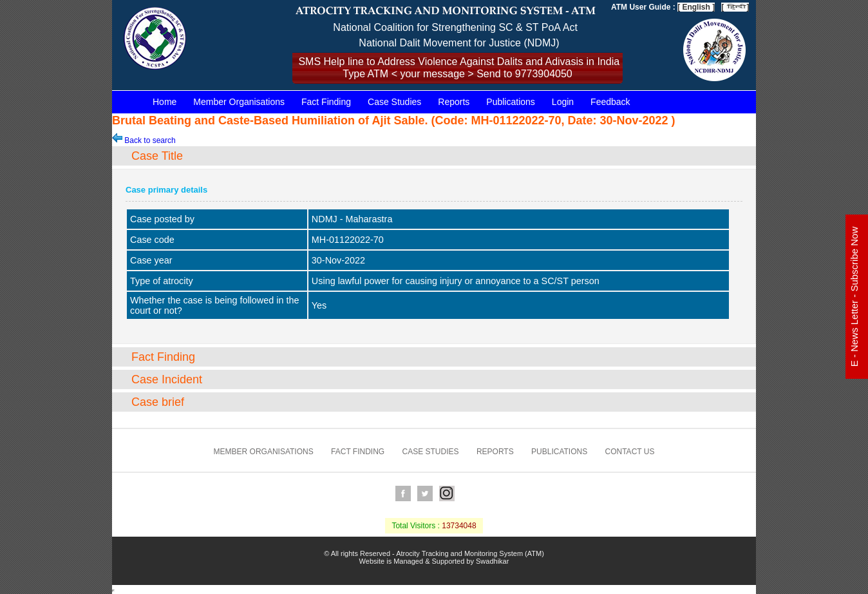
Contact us (630, 452)
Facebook (403, 493)
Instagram (447, 493)
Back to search (144, 140)
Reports (454, 102)
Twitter (425, 493)
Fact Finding (326, 102)
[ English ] (696, 7)
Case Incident (167, 379)
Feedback (610, 102)
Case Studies (394, 102)
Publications (511, 102)
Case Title (157, 156)
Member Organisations (239, 102)
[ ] (735, 7)
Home (165, 102)
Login (563, 102)
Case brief (158, 402)
